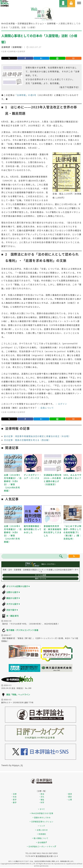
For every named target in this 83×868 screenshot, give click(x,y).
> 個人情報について (40, 838)
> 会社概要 (41, 842)
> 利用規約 (41, 834)
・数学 (14, 802)
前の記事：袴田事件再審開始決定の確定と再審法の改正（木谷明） (37, 436)
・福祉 (41, 799)
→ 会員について (46, 408)
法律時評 (21, 51)
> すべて (41, 809)
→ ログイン (61, 404)
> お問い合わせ (41, 830)
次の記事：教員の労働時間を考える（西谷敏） (27, 440)
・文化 (41, 797)
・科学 (41, 802)
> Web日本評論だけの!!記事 (42, 813)
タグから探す (13, 604)
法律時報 (12, 51)
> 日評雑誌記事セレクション (41, 822)
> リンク (41, 826)
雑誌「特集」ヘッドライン (18, 694)
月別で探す (12, 610)
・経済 (69, 794)
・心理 (69, 799)
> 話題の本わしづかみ (42, 817)
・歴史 (69, 797)
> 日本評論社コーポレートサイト (41, 846)
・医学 (14, 799)
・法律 (14, 794)
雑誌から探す (13, 598)
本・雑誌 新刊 (12, 616)
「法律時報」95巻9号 (25, 95)
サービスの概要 (41, 575)
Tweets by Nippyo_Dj (12, 765)
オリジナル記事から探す (18, 586)
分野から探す (13, 592)
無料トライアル (41, 579)
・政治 (41, 794)
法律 (4, 51)
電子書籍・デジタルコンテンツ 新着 (22, 630)
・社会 (14, 797)
